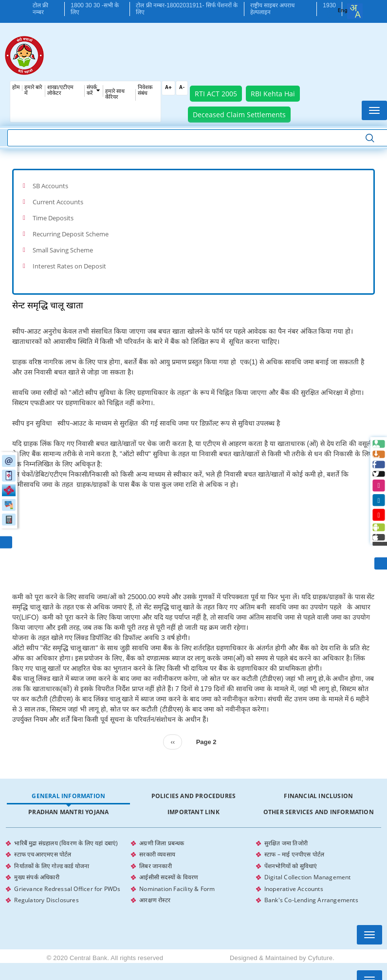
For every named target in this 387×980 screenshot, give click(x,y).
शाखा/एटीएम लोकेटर (60, 91)
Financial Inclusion (318, 788)
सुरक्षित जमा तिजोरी (286, 835)
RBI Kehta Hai (273, 94)
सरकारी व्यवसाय (157, 846)
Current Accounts (58, 200)
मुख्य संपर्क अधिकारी (37, 867)
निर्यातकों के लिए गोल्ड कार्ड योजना (52, 856)
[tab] (193, 185)
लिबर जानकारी (156, 856)
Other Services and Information (319, 804)
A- (182, 88)
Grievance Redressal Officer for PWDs (67, 878)
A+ (168, 88)
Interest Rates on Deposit (69, 259)
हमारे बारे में (33, 91)
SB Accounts (50, 185)
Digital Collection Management (308, 867)
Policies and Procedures (194, 788)
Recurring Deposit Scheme (71, 230)
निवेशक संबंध (145, 91)
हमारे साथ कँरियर (115, 95)
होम (16, 88)
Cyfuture (320, 946)
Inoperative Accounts (294, 878)
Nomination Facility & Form (177, 878)
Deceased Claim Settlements (239, 115)
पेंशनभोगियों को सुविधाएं (291, 856)
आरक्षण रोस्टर (155, 888)
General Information (68, 788)
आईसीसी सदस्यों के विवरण (169, 867)
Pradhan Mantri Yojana (68, 804)
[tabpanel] (193, 862)
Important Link (193, 804)
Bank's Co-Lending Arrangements (311, 888)
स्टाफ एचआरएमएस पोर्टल (43, 846)
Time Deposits (53, 215)
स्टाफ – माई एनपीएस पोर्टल (295, 846)
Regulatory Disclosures (46, 888)
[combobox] (355, 11)
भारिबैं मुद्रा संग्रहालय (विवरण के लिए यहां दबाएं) (66, 835)
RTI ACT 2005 (216, 94)
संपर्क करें (92, 91)
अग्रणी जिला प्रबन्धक (162, 835)
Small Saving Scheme (63, 244)
